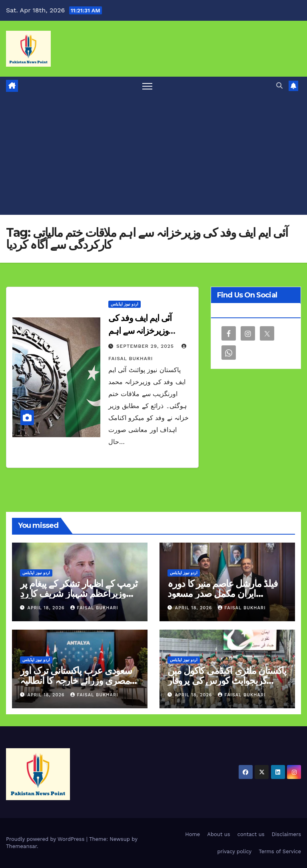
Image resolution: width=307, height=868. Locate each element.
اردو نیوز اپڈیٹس (125, 304)
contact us (251, 834)
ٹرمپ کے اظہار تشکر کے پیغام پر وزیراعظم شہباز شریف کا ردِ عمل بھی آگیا (79, 594)
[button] (279, 86)
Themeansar (21, 846)
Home (192, 834)
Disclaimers (286, 834)
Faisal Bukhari (94, 608)
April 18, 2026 (47, 608)
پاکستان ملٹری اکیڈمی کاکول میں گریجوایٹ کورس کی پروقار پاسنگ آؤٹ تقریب (227, 681)
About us (218, 834)
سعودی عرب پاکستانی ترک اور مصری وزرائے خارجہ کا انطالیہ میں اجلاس (76, 681)
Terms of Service (280, 851)
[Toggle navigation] (147, 86)
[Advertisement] (153, 155)
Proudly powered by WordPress (46, 839)
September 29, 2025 (146, 346)
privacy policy (234, 851)
